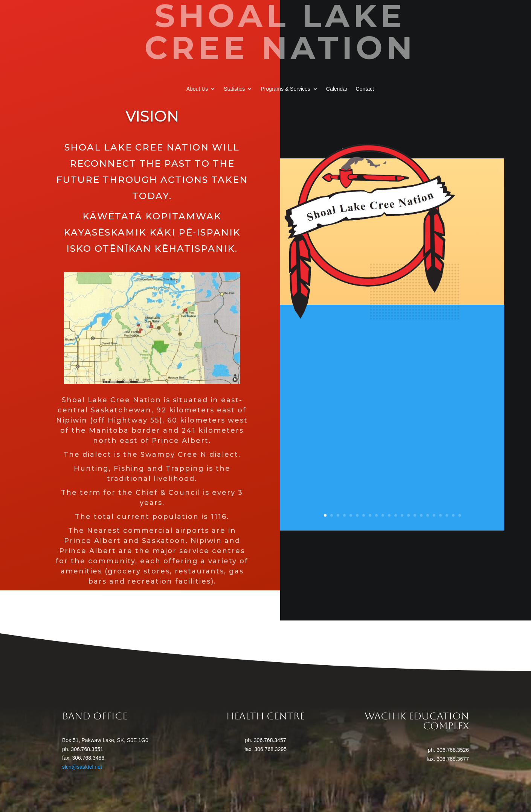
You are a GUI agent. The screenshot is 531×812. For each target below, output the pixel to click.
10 (383, 515)
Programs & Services (285, 89)
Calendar (337, 89)
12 (396, 515)
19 (440, 515)
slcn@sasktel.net (82, 767)
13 (402, 515)
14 (408, 515)
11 (389, 515)
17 (428, 515)
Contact (365, 89)
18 (434, 515)
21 (453, 515)
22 (460, 515)
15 (415, 515)
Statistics (234, 89)
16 (421, 515)
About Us (197, 89)
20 (447, 515)
